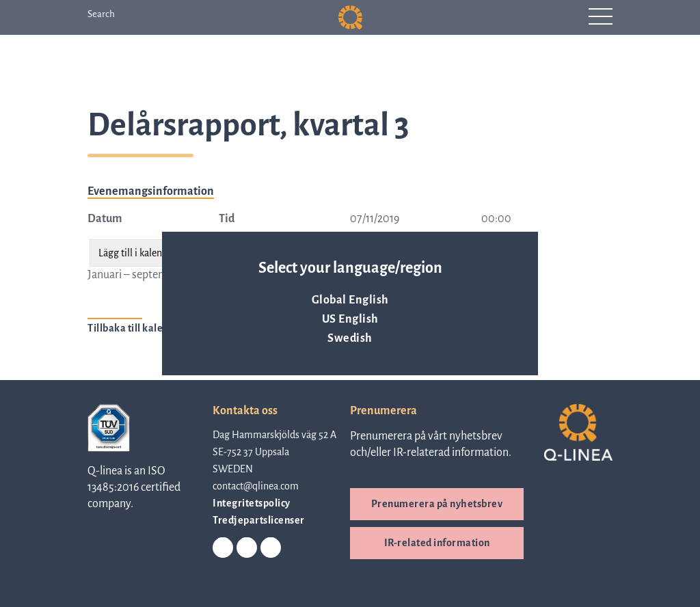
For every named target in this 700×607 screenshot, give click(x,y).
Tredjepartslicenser (259, 520)
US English (350, 319)
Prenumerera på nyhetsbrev (437, 504)
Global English (350, 300)
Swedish (350, 338)
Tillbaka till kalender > (140, 328)
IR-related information (437, 543)
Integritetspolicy (252, 503)
